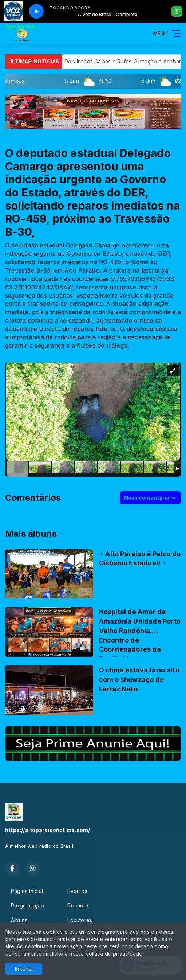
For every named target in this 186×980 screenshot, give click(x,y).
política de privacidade (114, 954)
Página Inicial (27, 891)
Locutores (80, 920)
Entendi (24, 969)
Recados (78, 905)
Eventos (77, 891)
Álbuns (19, 920)
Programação (27, 905)
